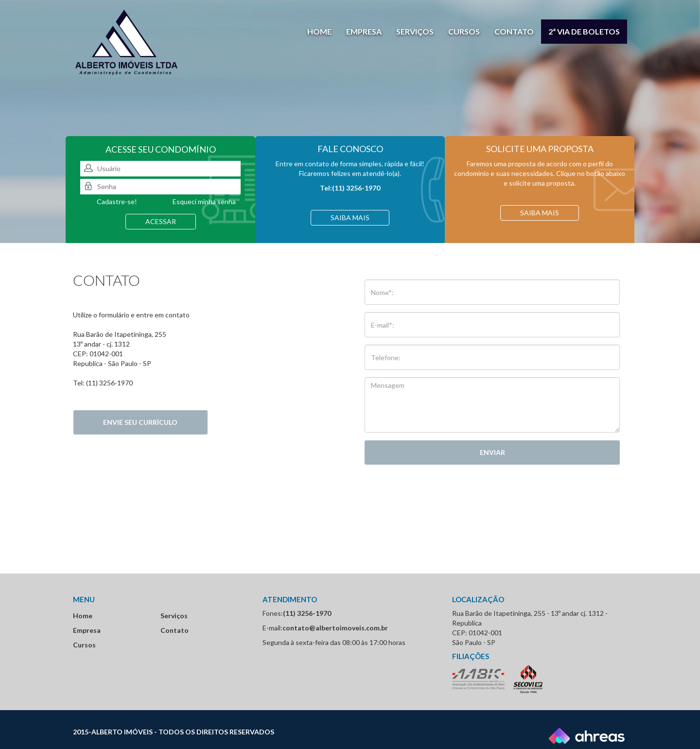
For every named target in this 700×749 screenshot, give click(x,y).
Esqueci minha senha (204, 201)
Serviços (415, 31)
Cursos (464, 31)
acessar (161, 221)
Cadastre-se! (117, 201)
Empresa (364, 31)
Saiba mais (350, 218)
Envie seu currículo (140, 422)
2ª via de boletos (584, 31)
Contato (514, 31)
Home (319, 31)
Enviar (492, 452)
